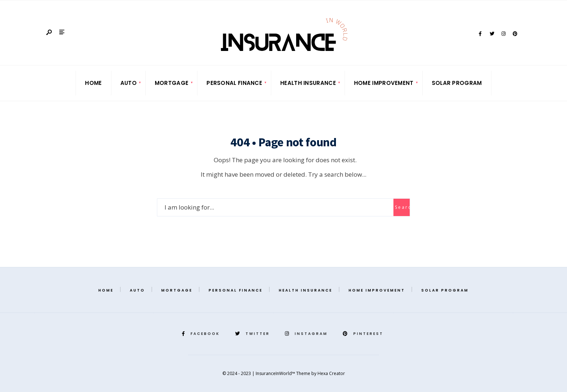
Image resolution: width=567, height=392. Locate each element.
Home (93, 83)
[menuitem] (129, 83)
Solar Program (457, 83)
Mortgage (172, 83)
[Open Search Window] (50, 33)
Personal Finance (234, 83)
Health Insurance (308, 83)
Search (402, 207)
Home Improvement (384, 83)
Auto (129, 83)
